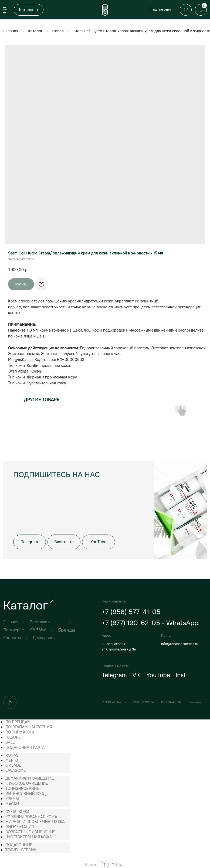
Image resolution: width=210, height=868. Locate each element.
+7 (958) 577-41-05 (129, 610)
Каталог (35, 31)
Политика (193, 699)
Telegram (113, 673)
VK (134, 673)
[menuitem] (18, 718)
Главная (11, 31)
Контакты (12, 635)
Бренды (66, 628)
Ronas (57, 31)
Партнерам (158, 9)
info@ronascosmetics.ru (177, 642)
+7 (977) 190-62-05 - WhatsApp (148, 621)
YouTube (156, 673)
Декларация (44, 635)
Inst (178, 673)
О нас (40, 628)
